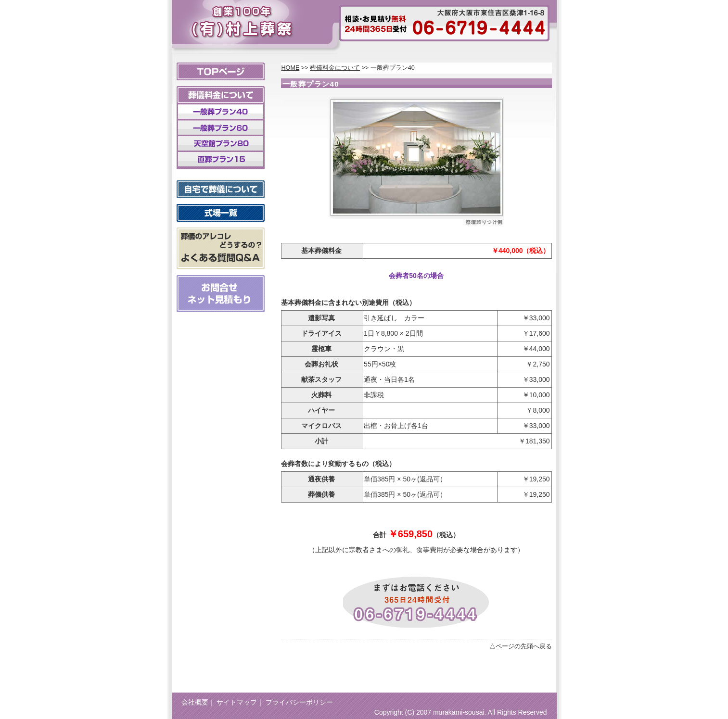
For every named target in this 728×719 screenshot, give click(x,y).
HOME (291, 68)
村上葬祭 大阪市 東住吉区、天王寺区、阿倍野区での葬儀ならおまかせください (240, 19)
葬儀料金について (335, 68)
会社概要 (195, 702)
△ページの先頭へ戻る (521, 646)
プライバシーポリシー (299, 702)
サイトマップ (237, 702)
